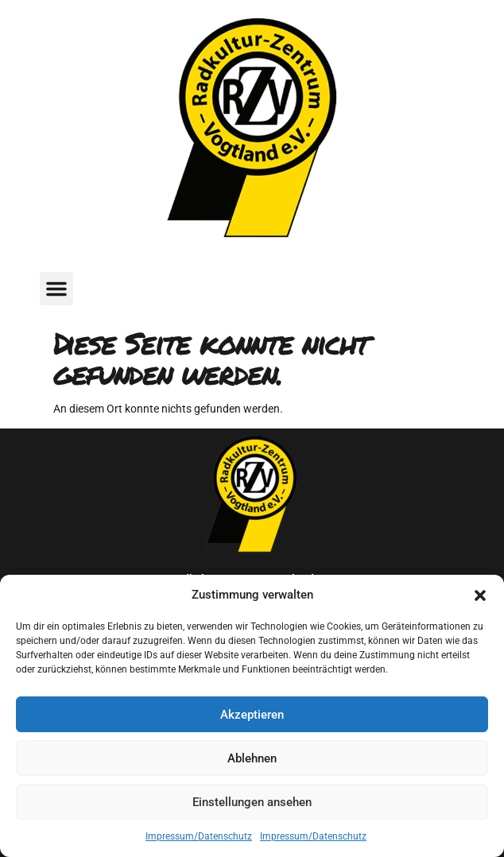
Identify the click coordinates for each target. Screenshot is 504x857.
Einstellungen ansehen (252, 802)
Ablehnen (252, 758)
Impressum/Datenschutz (199, 836)
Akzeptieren (252, 715)
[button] (480, 595)
